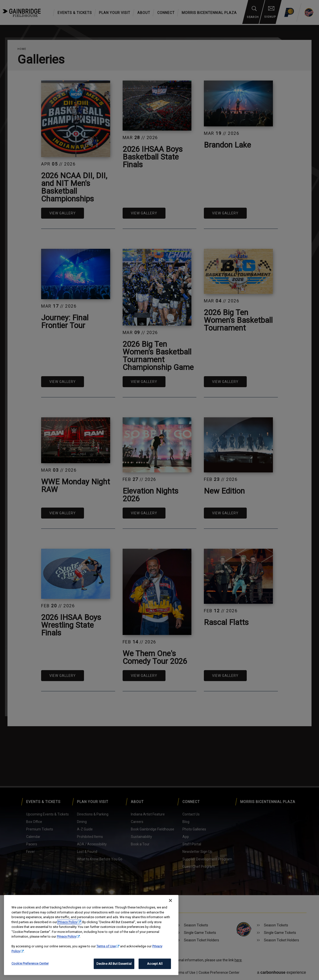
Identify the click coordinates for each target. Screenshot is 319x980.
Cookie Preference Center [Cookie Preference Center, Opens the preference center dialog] (30, 963)
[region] (91, 935)
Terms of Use (106, 946)
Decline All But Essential (114, 964)
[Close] (170, 900)
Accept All (155, 964)
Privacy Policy (67, 922)
